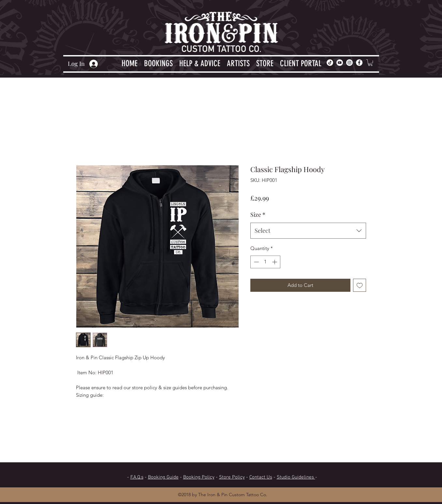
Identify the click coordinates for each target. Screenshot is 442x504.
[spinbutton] (265, 262)
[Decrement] (256, 262)
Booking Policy (199, 477)
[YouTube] (340, 63)
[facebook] (359, 63)
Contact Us (261, 477)
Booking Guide (163, 477)
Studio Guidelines (296, 477)
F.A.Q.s (137, 477)
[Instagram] (349, 63)
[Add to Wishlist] (360, 285)
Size (258, 215)
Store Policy (232, 477)
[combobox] (308, 231)
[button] (158, 63)
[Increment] (275, 262)
